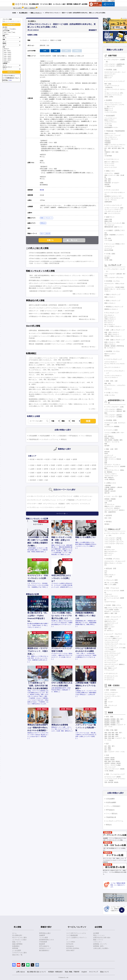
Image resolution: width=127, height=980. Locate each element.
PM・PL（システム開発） (112, 583)
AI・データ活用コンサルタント (113, 326)
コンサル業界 (44, 937)
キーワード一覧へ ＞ (62, 514)
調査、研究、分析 (112, 381)
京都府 (32, 473)
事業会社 (43, 223)
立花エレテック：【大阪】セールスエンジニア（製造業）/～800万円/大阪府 (52, 311)
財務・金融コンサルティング (115, 340)
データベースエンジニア (111, 655)
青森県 (39, 465)
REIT (40, 504)
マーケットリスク (109, 166)
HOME (14, 13)
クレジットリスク (109, 164)
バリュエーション (87, 496)
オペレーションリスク (111, 167)
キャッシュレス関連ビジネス (115, 244)
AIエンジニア (108, 555)
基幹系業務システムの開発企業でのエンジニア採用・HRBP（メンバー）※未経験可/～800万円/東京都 (59, 341)
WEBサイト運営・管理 (111, 613)
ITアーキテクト (109, 323)
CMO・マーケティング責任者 (113, 459)
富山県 (53, 469)
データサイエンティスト (111, 676)
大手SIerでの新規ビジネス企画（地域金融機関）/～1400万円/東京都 (49, 259)
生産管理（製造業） (110, 758)
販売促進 (107, 707)
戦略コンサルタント (36, 13)
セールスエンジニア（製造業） (113, 777)
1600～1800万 (7, 58)
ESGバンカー (108, 78)
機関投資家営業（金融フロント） (114, 227)
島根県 (68, 473)
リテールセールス (109, 225)
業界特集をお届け (45, 933)
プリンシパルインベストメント (113, 103)
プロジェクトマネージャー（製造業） (115, 769)
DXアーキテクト (109, 553)
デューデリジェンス (51, 504)
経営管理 (109, 515)
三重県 (87, 469)
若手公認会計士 (44, 946)
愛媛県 (46, 476)
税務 (106, 444)
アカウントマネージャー (111, 596)
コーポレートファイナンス (37, 496)
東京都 (42, 190)
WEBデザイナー (109, 625)
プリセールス (108, 594)
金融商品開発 (108, 202)
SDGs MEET (70, 950)
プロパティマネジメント (111, 139)
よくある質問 (17, 950)
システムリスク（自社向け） (112, 508)
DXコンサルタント (110, 325)
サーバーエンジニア (110, 663)
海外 (47, 480)
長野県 (46, 469)
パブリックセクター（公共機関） (114, 417)
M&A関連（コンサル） (113, 351)
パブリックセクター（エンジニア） (114, 542)
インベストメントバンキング (115, 81)
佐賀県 (60, 476)
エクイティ (76, 504)
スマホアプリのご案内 (19, 953)
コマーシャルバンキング (114, 205)
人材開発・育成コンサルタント (113, 336)
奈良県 (46, 473)
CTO (106, 571)
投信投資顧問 (110, 116)
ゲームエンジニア (109, 666)
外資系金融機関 (45, 436)
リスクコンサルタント (111, 362)
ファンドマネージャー (111, 118)
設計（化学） (108, 750)
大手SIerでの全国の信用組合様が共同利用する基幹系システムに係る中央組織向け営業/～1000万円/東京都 (61, 256)
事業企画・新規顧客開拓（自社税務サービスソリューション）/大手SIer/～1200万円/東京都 (56, 344)
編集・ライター (109, 702)
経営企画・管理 (111, 568)
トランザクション (34, 507)
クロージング (61, 507)
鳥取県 (61, 473)
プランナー (108, 698)
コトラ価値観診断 (72, 935)
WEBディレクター (110, 627)
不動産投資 (71, 500)
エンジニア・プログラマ (114, 634)
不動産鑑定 (108, 141)
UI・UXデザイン (109, 631)
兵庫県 (94, 469)
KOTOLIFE (70, 944)
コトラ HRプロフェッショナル (76, 933)
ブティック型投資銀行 (60, 436)
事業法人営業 (108, 221)
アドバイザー (32, 504)
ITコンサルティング (112, 313)
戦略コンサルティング (113, 294)
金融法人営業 (108, 219)
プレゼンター (108, 124)
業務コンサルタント (110, 303)
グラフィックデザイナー (111, 693)
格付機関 (107, 258)
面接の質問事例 (17, 944)
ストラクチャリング (35, 500)
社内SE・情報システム (113, 605)
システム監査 (108, 501)
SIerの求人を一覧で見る (88, 347)
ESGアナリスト (109, 76)
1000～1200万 (7, 52)
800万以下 (6, 49)
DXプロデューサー (110, 550)
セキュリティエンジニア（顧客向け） (115, 664)
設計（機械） (108, 748)
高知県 (53, 476)
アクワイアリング (109, 246)
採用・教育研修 (109, 489)
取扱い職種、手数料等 (72, 972)
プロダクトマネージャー (111, 476)
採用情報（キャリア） (100, 944)
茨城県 (80, 465)
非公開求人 (12, 29)
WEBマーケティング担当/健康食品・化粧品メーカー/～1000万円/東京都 (50, 314)
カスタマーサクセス (110, 602)
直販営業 (107, 185)
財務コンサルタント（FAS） (112, 342)
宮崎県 (87, 476)
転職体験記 (16, 946)
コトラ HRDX (71, 942)
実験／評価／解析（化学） (112, 736)
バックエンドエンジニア (111, 642)
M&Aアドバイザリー (110, 354)
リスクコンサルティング (114, 359)
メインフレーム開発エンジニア (113, 638)
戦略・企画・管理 (112, 449)
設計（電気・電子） (110, 746)
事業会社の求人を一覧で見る (87, 319)
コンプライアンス (109, 505)
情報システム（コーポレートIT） (114, 608)
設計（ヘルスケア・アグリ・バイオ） (115, 752)
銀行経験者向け (44, 950)
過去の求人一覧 (17, 955)
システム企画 (108, 577)
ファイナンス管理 (112, 430)
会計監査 (107, 446)
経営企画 (107, 452)
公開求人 (5, 29)
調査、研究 (108, 384)
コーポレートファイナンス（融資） (114, 208)
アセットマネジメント (111, 137)
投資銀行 (62, 504)
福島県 (73, 465)
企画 (106, 461)
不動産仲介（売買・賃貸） (112, 152)
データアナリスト (109, 680)
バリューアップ (52, 496)
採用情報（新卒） (99, 946)
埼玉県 (47, 459)
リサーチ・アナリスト (111, 200)
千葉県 (54, 459)
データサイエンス (112, 673)
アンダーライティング (84, 500)
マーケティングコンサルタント (113, 376)
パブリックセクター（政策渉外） (114, 415)
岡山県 (75, 473)
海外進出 (109, 522)
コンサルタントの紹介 (19, 940)
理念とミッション (99, 935)
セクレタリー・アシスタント (112, 465)
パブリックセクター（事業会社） (114, 409)
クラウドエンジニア (110, 651)
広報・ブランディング (111, 705)
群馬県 (94, 465)
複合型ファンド (109, 108)
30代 (9, 32)
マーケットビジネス (112, 190)
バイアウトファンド (66, 496)
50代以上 (5, 34)
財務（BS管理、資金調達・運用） (114, 440)
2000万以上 (6, 62)
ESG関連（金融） (112, 70)
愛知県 (61, 459)
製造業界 (42, 944)
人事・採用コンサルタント (112, 334)
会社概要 (96, 933)
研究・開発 (110, 717)
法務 (106, 503)
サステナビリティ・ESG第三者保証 (114, 287)
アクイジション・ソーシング (112, 135)
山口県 (89, 473)
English (113, 1)
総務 (106, 463)
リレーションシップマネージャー (114, 210)
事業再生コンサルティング (115, 307)
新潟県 (39, 469)
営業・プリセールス (112, 588)
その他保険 (108, 186)
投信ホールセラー (109, 120)
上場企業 (47, 233)
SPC (68, 504)
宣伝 (106, 704)
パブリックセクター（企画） (115, 407)
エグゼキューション (50, 500)
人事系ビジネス (111, 483)
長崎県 (67, 476)
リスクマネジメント (112, 159)
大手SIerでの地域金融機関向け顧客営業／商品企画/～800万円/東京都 (50, 253)
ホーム (14, 933)
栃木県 (87, 465)
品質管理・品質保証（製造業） (113, 763)
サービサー (108, 256)
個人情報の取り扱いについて (36, 972)
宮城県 (53, 465)
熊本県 (73, 476)
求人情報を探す (23, 13)
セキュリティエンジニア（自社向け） (115, 510)
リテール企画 (108, 240)
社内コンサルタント (110, 575)
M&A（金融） (108, 84)
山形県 (67, 465)
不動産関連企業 (34, 439)
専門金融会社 (74, 436)
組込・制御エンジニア (111, 668)
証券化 (77, 496)
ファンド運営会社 (86, 436)
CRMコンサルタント (110, 319)
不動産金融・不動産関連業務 (115, 131)
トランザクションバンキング (112, 212)
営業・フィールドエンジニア (115, 774)
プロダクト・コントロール (112, 442)
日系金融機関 (33, 436)
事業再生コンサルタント (111, 309)
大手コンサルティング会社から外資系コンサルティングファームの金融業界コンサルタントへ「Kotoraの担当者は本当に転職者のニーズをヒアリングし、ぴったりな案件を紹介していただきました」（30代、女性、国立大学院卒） (62, 394)
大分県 (80, 476)
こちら (10, 80)
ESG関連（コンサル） (113, 281)
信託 (106, 233)
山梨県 (32, 469)
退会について (104, 972)
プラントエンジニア (110, 767)
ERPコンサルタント (110, 317)
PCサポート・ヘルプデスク (112, 612)
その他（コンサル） (112, 393)
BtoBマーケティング (110, 457)
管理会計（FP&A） (110, 438)
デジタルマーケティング (111, 623)
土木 (106, 154)
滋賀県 (39, 473)
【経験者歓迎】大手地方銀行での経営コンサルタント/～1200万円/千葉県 (51, 291)
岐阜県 (73, 469)
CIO (106, 573)
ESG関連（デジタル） (113, 559)
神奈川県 (40, 459)
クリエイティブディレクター (112, 696)
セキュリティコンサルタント (112, 367)
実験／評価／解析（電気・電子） (114, 733)
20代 (4, 32)
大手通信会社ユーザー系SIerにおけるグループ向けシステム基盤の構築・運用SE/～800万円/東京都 (58, 316)
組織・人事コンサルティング (115, 330)
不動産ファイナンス (110, 134)
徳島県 (32, 476)
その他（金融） (111, 254)
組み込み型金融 (109, 250)
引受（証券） (108, 238)
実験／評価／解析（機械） (112, 735)
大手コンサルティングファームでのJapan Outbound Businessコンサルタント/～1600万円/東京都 (58, 283)
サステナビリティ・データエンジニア (115, 561)
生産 (107, 755)
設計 (107, 744)
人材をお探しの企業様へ (103, 1)
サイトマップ (94, 972)
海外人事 (107, 493)
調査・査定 (108, 181)
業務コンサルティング (113, 301)
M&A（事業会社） (109, 478)
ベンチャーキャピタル (111, 112)
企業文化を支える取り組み (102, 937)
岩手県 (46, 465)
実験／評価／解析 (112, 730)
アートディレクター (110, 694)
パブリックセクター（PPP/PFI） (114, 66)
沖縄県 (41, 480)
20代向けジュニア (45, 948)
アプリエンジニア (109, 670)
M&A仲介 (107, 356)
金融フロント (110, 217)
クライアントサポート (111, 474)
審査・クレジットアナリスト (112, 213)
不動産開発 (108, 143)
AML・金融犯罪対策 (110, 512)
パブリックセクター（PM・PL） (114, 540)
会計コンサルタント (110, 344)
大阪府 (68, 459)
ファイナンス (86, 504)
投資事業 (109, 100)
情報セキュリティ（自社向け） (113, 506)
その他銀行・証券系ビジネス (115, 230)
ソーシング (62, 500)
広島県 (82, 473)
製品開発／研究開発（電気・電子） (114, 719)
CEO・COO (108, 518)
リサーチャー (108, 389)
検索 (88, 421)
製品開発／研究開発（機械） (112, 721)
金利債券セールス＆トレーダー (113, 196)
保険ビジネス (110, 171)
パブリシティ (98, 942)
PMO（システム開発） (111, 585)
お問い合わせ (20, 972)
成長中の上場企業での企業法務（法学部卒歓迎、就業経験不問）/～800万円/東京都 (54, 305)
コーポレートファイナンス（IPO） (114, 93)
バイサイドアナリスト (111, 122)
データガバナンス (109, 678)
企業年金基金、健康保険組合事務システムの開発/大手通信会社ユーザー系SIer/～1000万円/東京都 (58, 330)
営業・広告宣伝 (111, 690)
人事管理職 (108, 486)
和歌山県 (54, 473)
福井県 (67, 469)
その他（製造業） (109, 771)
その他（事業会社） (110, 479)
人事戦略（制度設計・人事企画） (114, 487)
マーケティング (109, 455)
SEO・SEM (108, 629)
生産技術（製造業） (110, 760)
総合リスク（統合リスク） (112, 162)
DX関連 (108, 547)
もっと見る (92, 409)
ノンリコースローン (48, 507)
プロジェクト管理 (112, 580)
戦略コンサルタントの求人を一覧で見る (84, 294)
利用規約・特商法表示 (55, 972)
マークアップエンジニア (111, 619)
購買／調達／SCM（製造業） (113, 761)
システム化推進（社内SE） (112, 610)
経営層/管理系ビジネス (47, 940)
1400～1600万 (7, 56)
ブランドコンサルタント (111, 377)
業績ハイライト (98, 940)
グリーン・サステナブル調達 (112, 765)
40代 (13, 32)
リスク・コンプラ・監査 (114, 496)
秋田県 (60, 465)
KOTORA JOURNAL (73, 948)
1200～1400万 (7, 54)
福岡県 (75, 459)
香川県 (39, 476)
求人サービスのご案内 (19, 937)
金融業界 (42, 935)
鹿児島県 (33, 480)
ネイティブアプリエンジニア (112, 653)
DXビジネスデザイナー (111, 552)
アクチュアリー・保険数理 (112, 173)
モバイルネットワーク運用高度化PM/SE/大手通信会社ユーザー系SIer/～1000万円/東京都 (56, 333)
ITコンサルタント (109, 315)
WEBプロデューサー (110, 621)
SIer (42, 233)
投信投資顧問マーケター (111, 127)
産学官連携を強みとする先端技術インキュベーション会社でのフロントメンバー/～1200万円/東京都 (59, 280)
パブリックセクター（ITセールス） (114, 544)
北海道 (32, 465)
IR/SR (106, 454)
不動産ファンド (109, 110)
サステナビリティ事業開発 (112, 427)
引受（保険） (108, 179)
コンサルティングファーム (50, 439)
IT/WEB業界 (43, 942)
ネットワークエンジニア (111, 661)
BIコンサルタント (109, 321)
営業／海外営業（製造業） (112, 782)
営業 (106, 700)
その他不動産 (108, 156)
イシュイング (108, 248)
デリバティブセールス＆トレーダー (114, 198)
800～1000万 (6, 50)
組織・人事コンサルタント (112, 332)
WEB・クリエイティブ (113, 617)
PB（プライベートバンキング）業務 (115, 223)
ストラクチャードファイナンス (113, 95)
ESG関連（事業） (112, 420)
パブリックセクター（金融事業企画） (115, 64)
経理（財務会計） (109, 436)
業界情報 (15, 948)
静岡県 (80, 469)
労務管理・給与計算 (110, 491)
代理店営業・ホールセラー (112, 183)
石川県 (60, 469)
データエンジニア (109, 657)
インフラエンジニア (110, 659)
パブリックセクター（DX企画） (113, 538)
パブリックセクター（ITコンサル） (114, 278)
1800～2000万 (7, 60)
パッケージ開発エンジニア (112, 637)
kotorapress (70, 946)
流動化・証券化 (109, 97)
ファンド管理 (108, 126)
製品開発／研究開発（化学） (112, 723)
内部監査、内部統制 (110, 499)
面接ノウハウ (17, 942)
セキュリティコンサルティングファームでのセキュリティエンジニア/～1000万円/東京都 (55, 308)
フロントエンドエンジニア (112, 640)
